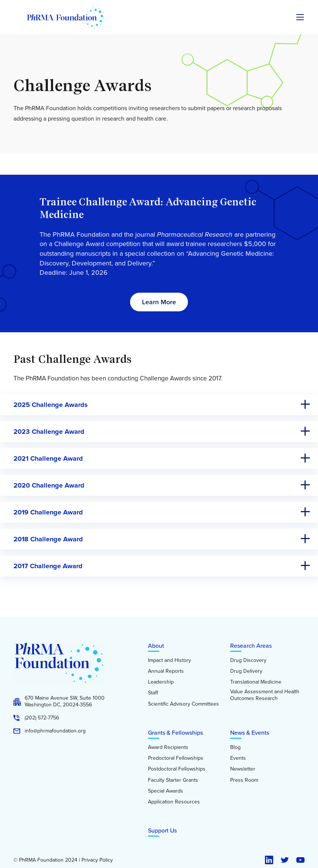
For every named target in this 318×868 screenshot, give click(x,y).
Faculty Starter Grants (173, 780)
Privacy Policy (97, 860)
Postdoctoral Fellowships (177, 769)
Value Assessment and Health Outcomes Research (265, 695)
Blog (235, 747)
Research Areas (251, 646)
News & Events (250, 733)
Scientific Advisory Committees (183, 704)
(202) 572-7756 (42, 718)
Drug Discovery (248, 660)
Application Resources (174, 802)
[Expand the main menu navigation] (300, 17)
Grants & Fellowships (175, 733)
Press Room (244, 780)
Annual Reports (166, 671)
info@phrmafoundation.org (55, 731)
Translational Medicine (256, 682)
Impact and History (169, 660)
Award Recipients (168, 747)
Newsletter (243, 769)
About (156, 646)
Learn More (159, 302)
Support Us (162, 830)
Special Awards (166, 791)
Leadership (161, 682)
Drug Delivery (246, 671)
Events (238, 758)
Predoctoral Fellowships (176, 758)
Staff (153, 693)
